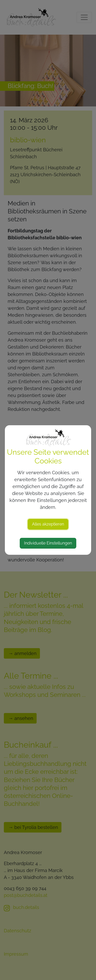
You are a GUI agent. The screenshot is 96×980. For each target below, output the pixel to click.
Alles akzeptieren (48, 524)
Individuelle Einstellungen (48, 543)
